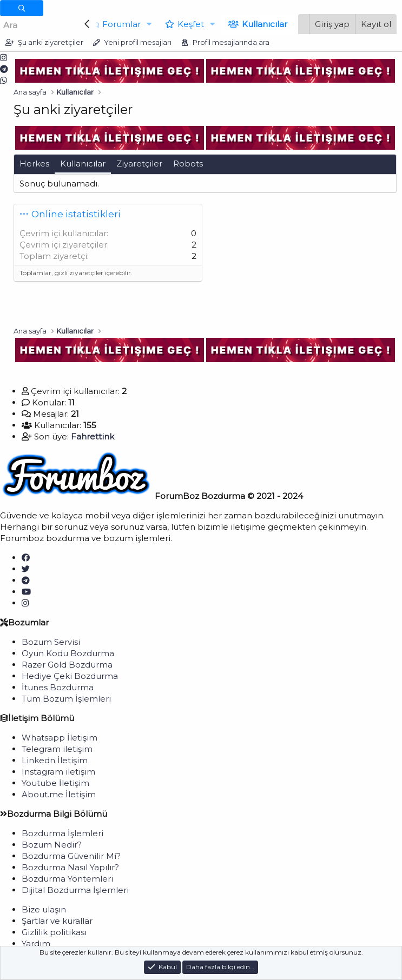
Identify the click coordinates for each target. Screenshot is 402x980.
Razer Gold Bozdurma (67, 665)
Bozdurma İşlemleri (62, 833)
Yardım (36, 944)
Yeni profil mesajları (138, 42)
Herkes (34, 164)
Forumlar (119, 24)
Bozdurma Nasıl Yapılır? (70, 867)
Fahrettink (93, 436)
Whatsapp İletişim (60, 738)
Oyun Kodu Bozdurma (68, 653)
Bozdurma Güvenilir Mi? (71, 856)
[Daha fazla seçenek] (22, 8)
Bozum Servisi (51, 642)
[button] (146, 24)
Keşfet (187, 24)
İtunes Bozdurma (58, 687)
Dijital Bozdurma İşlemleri (75, 890)
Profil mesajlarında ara (231, 42)
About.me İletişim (59, 794)
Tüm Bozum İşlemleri (66, 699)
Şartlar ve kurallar (57, 921)
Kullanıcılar (261, 24)
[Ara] (39, 25)
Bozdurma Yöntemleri (67, 879)
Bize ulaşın (44, 909)
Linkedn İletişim (55, 760)
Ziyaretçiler (139, 164)
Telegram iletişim (57, 749)
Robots (188, 164)
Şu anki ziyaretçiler (51, 42)
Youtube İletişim (55, 783)
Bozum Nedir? (52, 845)
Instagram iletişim (58, 772)
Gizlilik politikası (54, 932)
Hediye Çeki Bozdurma (70, 676)
